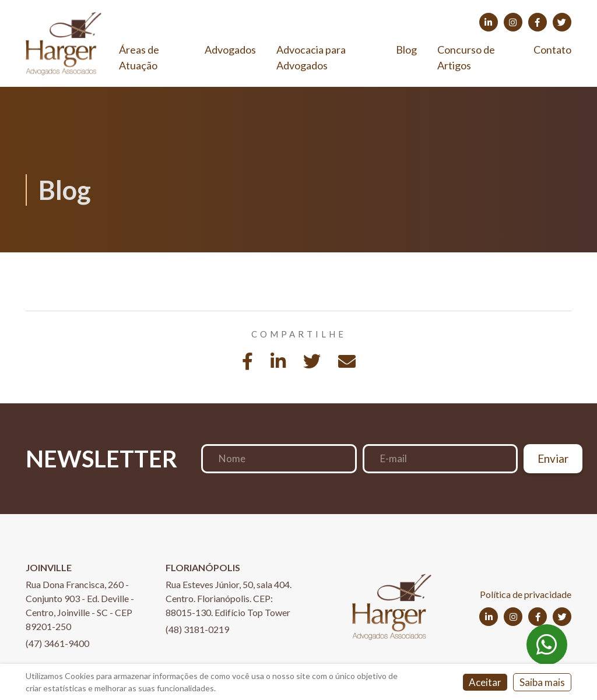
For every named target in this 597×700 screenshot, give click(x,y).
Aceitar (485, 682)
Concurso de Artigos (466, 57)
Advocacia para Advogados (311, 57)
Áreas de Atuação (139, 57)
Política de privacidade (526, 594)
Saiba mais (542, 682)
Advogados (230, 50)
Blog (406, 50)
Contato (552, 50)
